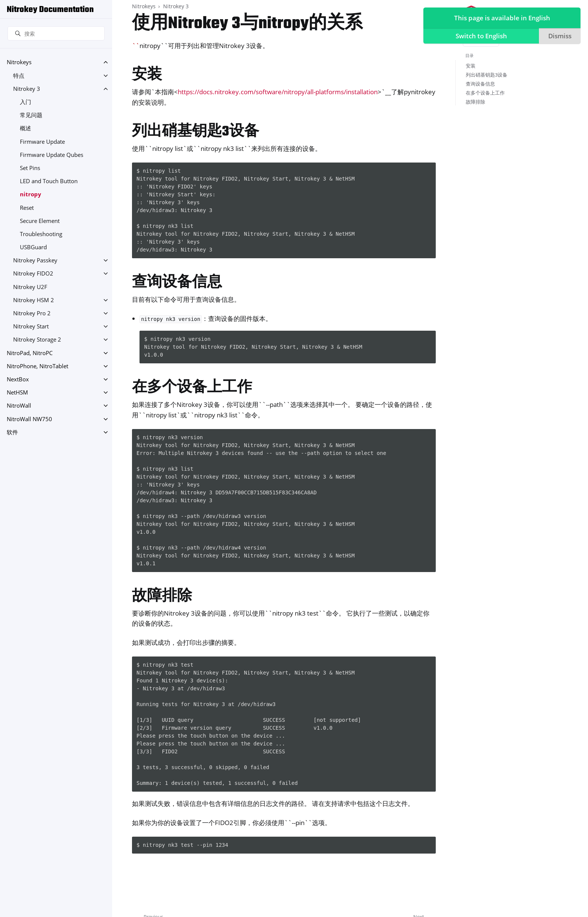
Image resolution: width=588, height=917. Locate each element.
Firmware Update (42, 142)
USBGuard (33, 247)
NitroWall (19, 406)
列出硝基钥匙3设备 (487, 75)
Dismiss (559, 36)
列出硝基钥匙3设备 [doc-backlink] (196, 132)
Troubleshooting (41, 234)
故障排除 (475, 102)
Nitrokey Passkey (35, 260)
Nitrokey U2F (30, 287)
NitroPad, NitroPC (30, 353)
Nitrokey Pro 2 (32, 313)
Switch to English (480, 36)
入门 (25, 102)
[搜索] (56, 33)
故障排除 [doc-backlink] (162, 597)
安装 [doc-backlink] (147, 75)
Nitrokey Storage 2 (37, 340)
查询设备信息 (480, 84)
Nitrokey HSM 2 (34, 300)
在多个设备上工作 (485, 93)
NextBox (18, 379)
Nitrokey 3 (27, 89)
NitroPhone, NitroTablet (37, 366)
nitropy (31, 194)
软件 (12, 432)
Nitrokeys (19, 62)
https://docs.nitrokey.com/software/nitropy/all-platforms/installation (278, 92)
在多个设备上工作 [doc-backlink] (192, 388)
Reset (27, 208)
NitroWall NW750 (29, 419)
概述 (25, 128)
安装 (471, 66)
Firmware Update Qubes (52, 155)
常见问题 (31, 115)
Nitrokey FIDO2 (33, 273)
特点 (19, 76)
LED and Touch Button (49, 181)
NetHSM (17, 392)
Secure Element (40, 221)
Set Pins (30, 168)
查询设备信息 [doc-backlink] (177, 283)
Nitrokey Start (31, 326)
